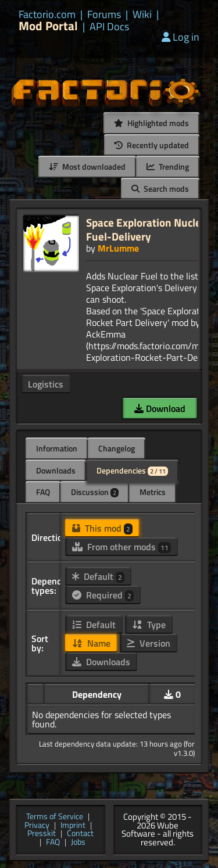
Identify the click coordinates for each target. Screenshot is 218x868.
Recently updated (152, 145)
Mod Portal (48, 26)
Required (103, 595)
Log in (181, 37)
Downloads (56, 470)
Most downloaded (87, 166)
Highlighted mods (151, 123)
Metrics (153, 492)
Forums (104, 15)
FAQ (43, 492)
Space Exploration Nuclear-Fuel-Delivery (151, 229)
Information (57, 448)
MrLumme (118, 248)
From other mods (121, 547)
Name (91, 643)
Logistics (46, 384)
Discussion (95, 492)
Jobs (78, 843)
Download (160, 408)
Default (98, 576)
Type (149, 625)
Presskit (42, 834)
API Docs (109, 27)
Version (149, 643)
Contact (80, 834)
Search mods (160, 189)
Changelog (117, 448)
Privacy (37, 826)
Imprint (73, 826)
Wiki (142, 15)
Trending (168, 166)
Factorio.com (47, 15)
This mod (102, 528)
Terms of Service (55, 817)
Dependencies (132, 470)
